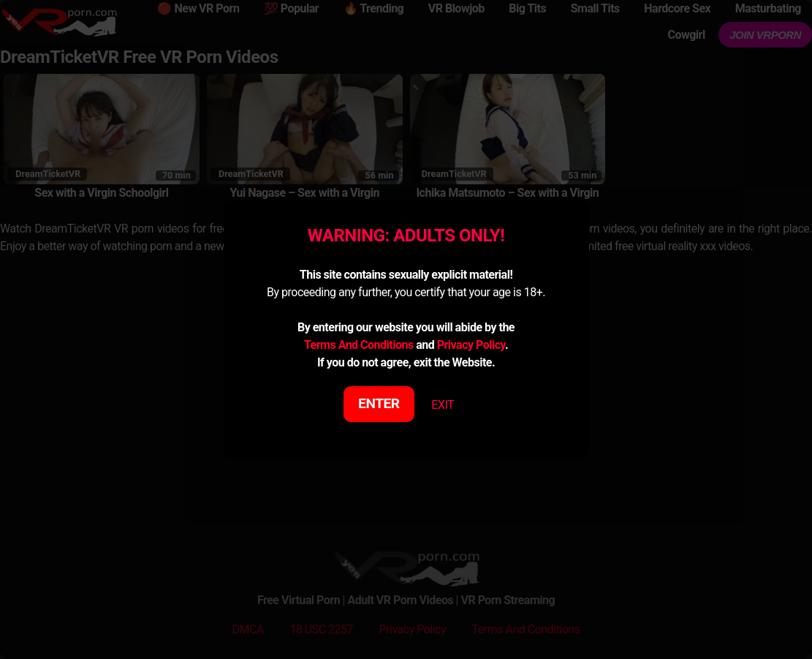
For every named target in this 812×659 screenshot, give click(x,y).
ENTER (379, 403)
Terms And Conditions (359, 345)
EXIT (443, 405)
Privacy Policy (471, 345)
